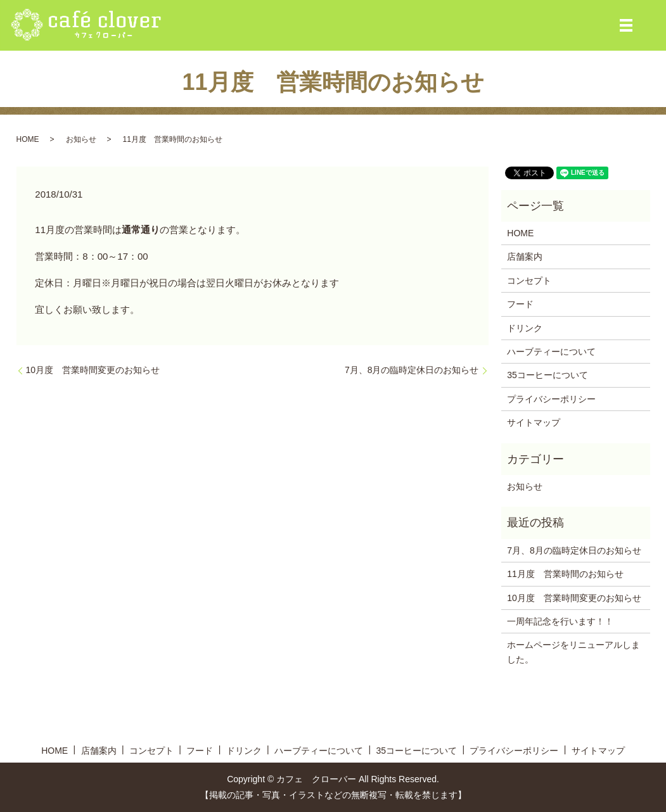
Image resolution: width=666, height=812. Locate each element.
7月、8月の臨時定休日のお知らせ (412, 370)
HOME (28, 139)
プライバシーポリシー (551, 399)
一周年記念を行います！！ (560, 621)
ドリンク (525, 328)
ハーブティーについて (551, 352)
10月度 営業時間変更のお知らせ (93, 370)
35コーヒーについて (548, 375)
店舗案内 (525, 257)
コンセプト (529, 281)
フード (520, 304)
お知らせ (81, 139)
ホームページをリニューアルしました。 (573, 652)
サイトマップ (534, 422)
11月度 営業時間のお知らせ (565, 574)
